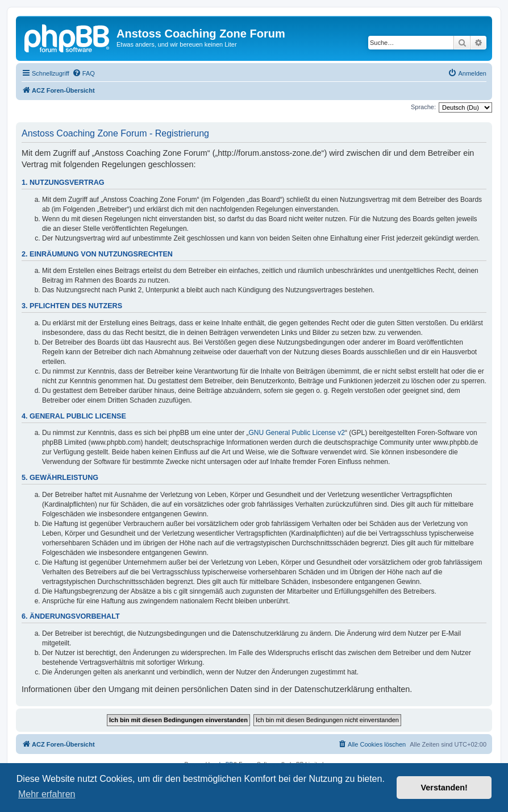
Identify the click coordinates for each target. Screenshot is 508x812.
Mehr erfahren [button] (47, 794)
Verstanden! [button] (444, 788)
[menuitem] (84, 73)
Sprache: (423, 107)
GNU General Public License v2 (297, 433)
